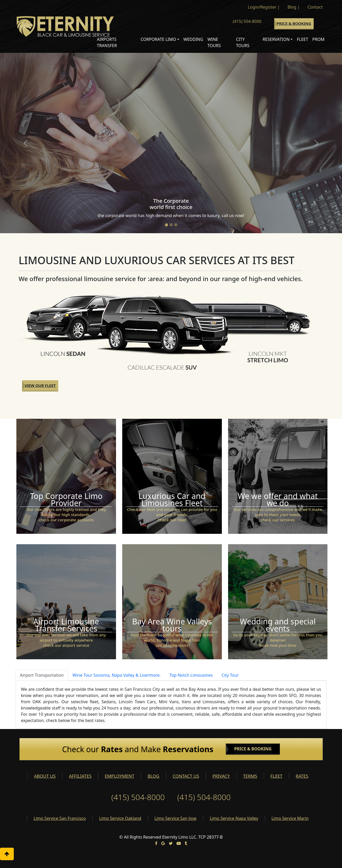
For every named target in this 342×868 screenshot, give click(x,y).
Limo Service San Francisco (60, 818)
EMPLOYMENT (120, 776)
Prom (318, 39)
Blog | (294, 7)
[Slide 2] (171, 225)
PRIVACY (221, 776)
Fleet (302, 39)
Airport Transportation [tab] (42, 675)
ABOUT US (45, 776)
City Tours (243, 42)
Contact (315, 7)
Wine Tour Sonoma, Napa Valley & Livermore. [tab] (117, 675)
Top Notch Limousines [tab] (191, 675)
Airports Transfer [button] (107, 42)
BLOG (153, 776)
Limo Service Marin (290, 818)
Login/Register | (264, 7)
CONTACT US (186, 776)
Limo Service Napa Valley (234, 818)
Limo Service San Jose (175, 818)
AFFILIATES (80, 776)
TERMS (250, 776)
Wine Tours (214, 42)
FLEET (276, 776)
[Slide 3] (176, 225)
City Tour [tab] (230, 675)
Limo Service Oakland (120, 818)
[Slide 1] (166, 225)
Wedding (193, 39)
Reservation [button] (276, 39)
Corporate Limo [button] (158, 39)
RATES (302, 776)
